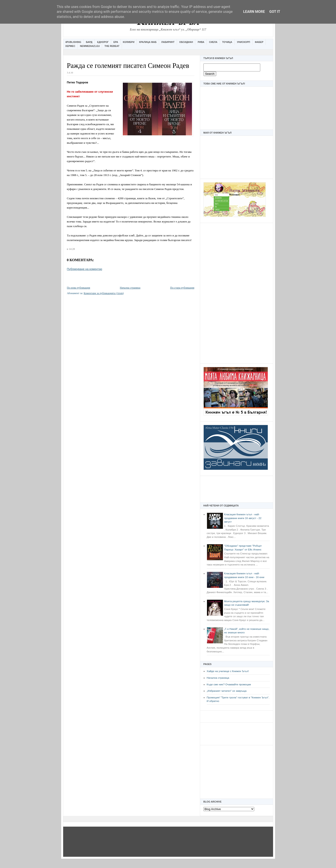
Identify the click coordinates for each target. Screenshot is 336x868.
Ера (116, 42)
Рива (201, 42)
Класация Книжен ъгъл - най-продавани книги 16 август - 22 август (243, 518)
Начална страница (218, 678)
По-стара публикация (182, 288)
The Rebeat (112, 46)
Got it (275, 12)
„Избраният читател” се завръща (227, 691)
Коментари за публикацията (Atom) (104, 293)
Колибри (129, 42)
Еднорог (103, 42)
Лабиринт (168, 42)
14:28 (72, 249)
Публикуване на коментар (85, 269)
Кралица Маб (148, 42)
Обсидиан (186, 42)
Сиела (213, 42)
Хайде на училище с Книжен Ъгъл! (228, 671)
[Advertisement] (237, 293)
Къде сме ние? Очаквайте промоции (229, 684)
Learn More (254, 12)
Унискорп (243, 42)
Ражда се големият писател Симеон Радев (128, 66)
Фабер (259, 42)
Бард (89, 42)
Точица (227, 42)
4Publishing (73, 42)
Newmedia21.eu (90, 46)
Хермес (70, 46)
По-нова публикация (79, 288)
